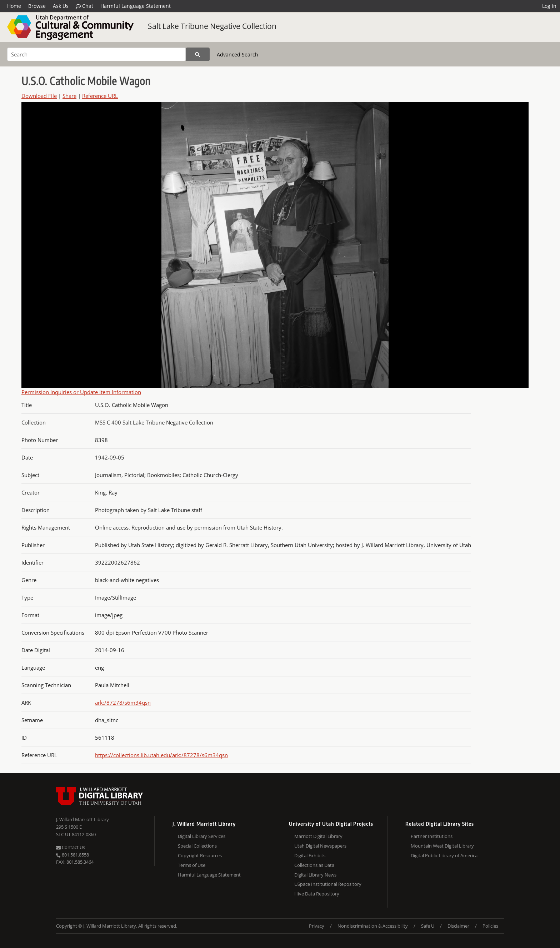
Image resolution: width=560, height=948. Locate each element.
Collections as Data (314, 865)
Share (69, 96)
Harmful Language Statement (136, 6)
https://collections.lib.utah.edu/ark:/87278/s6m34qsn (161, 755)
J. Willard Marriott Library (82, 819)
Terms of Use (192, 865)
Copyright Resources (200, 855)
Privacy (317, 926)
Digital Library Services (202, 836)
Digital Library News (315, 875)
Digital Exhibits (310, 855)
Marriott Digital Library (318, 836)
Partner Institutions (432, 836)
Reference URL (100, 96)
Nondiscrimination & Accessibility (373, 926)
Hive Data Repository (317, 894)
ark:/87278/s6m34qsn (123, 703)
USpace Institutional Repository (328, 884)
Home (14, 6)
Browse (37, 6)
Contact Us (71, 847)
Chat (84, 6)
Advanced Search (237, 54)
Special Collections (197, 846)
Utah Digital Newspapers (320, 846)
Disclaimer (458, 926)
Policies (490, 926)
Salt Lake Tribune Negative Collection (212, 26)
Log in (549, 6)
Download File (39, 96)
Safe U (428, 926)
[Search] (96, 54)
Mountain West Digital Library (442, 846)
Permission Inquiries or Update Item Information (81, 392)
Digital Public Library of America (444, 855)
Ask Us (61, 6)
